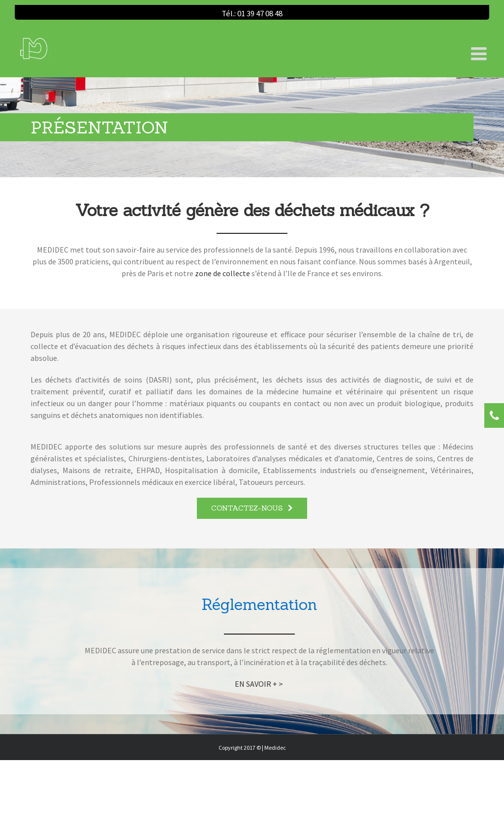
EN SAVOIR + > (260, 684)
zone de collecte (222, 273)
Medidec (275, 748)
